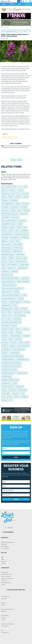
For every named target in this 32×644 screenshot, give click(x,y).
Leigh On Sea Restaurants (7, 542)
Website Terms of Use (6, 574)
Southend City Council (23, 359)
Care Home (25, 193)
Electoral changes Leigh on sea (10, 214)
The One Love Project (7, 387)
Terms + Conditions (6, 576)
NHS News (24, 309)
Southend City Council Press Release (11, 363)
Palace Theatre (18, 312)
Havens (18, 241)
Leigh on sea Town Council (9, 285)
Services (3, 605)
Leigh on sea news (7, 292)
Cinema (26, 197)
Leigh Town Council (7, 275)
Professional (5, 326)
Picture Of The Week (20, 315)
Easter (19, 210)
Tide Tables (4, 544)
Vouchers (3, 563)
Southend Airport (14, 353)
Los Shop (20, 299)
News (4, 312)
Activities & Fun (5, 632)
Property (14, 326)
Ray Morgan (26, 329)
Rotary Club (18, 339)
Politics (9, 319)
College (18, 204)
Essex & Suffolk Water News (10, 138)
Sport (15, 383)
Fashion (12, 227)
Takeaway (4, 611)
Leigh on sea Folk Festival (8, 282)
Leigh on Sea (25, 278)
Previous (14, 160)
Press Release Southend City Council (11, 322)
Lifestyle (16, 292)
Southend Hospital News (8, 373)
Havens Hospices (18, 244)
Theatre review (6, 393)
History (4, 258)
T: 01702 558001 (8, 532)
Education (26, 210)
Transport (15, 393)
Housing (18, 258)
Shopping (12, 346)
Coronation (24, 207)
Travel (22, 393)
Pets (10, 315)
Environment (15, 217)
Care (18, 193)
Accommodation (5, 597)
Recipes (11, 332)
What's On (4, 561)
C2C (13, 193)
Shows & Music (6, 349)
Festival (19, 227)
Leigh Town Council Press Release (11, 278)
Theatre (4, 390)
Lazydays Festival (24, 265)
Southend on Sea (6, 383)
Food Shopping (5, 616)
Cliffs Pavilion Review (7, 204)
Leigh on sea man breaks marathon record (13, 288)
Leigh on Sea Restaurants (7, 609)
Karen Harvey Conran (21, 261)
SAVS (21, 343)
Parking (4, 315)
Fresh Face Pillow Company (21, 234)
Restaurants (26, 336)
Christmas (18, 197)
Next (20, 160)
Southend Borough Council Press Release (12, 356)
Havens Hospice (6, 244)
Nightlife (3, 603)
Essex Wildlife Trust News (9, 224)
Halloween (5, 241)
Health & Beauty (6, 251)
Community (25, 204)
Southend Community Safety (9, 370)
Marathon (5, 302)
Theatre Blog (12, 390)
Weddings (25, 397)
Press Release (17, 319)
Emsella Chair (5, 217)
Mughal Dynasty (7, 305)
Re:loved (4, 332)
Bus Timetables (5, 546)
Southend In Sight (22, 373)
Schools (27, 343)
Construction (15, 207)
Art (21, 31)
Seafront (5, 346)
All (3, 31)
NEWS (4, 4)
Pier (3, 319)
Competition (5, 207)
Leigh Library (5, 271)
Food (17, 231)
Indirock (4, 261)
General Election (14, 238)
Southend (5, 353)
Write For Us (4, 581)
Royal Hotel (5, 343)
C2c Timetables (5, 548)
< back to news (5, 28)
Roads (11, 339)
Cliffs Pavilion (14, 200)
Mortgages (26, 302)
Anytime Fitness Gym (11, 31)
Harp (12, 241)
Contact (3, 585)
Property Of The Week (8, 329)
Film (25, 227)
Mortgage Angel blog (15, 302)
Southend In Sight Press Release (10, 380)
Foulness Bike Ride (7, 234)
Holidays (11, 258)
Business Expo (6, 193)
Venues (3, 620)
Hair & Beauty (25, 238)
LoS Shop (24, 295)
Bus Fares (4, 190)
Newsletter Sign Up (6, 583)
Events (20, 224)
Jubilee (11, 261)
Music (15, 305)
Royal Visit (14, 343)
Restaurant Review (15, 336)
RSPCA (18, 329)
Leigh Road (14, 271)
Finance (4, 231)
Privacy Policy (5, 572)
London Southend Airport (9, 299)
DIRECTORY (28, 4)
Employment (24, 214)
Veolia (10, 397)
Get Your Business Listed (7, 579)
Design (13, 210)
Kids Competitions (12, 265)
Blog (25, 31)
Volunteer (17, 397)
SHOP (20, 4)
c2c (11, 400)
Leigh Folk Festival (22, 268)
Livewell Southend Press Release (10, 295)
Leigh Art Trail (11, 268)
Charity (4, 197)
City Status (5, 200)
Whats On (5, 400)
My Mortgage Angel (7, 309)
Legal (3, 268)
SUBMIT (16, 457)
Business (21, 190)
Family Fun (5, 227)
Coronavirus (5, 210)
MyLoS (17, 309)
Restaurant (5, 336)
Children (11, 197)
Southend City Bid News (8, 359)
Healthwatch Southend (8, 254)
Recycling (19, 332)
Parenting (27, 312)
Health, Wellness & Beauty (8, 624)
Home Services (5, 626)
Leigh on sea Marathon (23, 282)
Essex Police (22, 221)
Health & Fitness (18, 248)
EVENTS (12, 4)
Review (4, 339)
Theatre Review (22, 390)
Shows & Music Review (23, 346)
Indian (25, 258)
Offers (10, 312)
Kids (3, 265)
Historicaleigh (20, 254)
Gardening (5, 238)
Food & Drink (24, 231)
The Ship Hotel (19, 387)
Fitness (11, 231)
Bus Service (13, 190)
